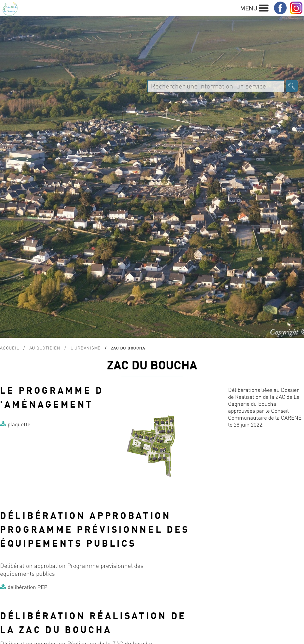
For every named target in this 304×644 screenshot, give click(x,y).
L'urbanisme (86, 348)
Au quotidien (45, 348)
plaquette (19, 424)
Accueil (9, 348)
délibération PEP (28, 587)
